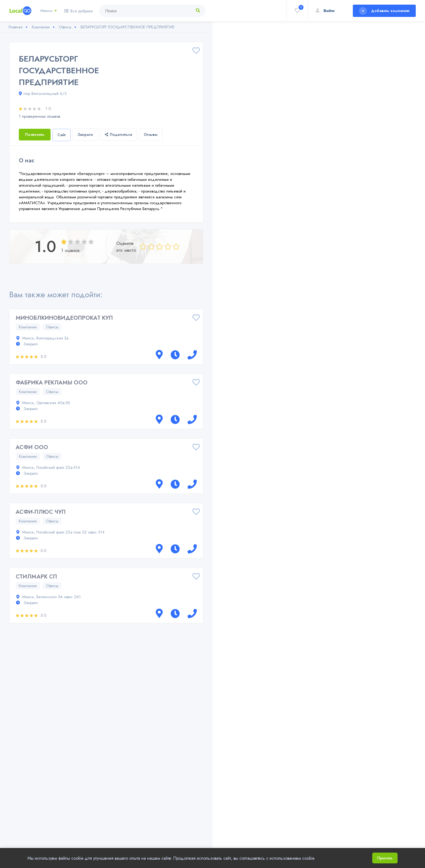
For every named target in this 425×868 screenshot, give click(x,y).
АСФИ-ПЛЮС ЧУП (41, 512)
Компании (28, 327)
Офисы (52, 327)
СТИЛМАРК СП (36, 577)
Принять (385, 858)
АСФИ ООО (32, 447)
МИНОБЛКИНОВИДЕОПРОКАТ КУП (64, 318)
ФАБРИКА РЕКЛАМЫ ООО (52, 383)
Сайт (62, 135)
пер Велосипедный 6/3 (43, 93)
